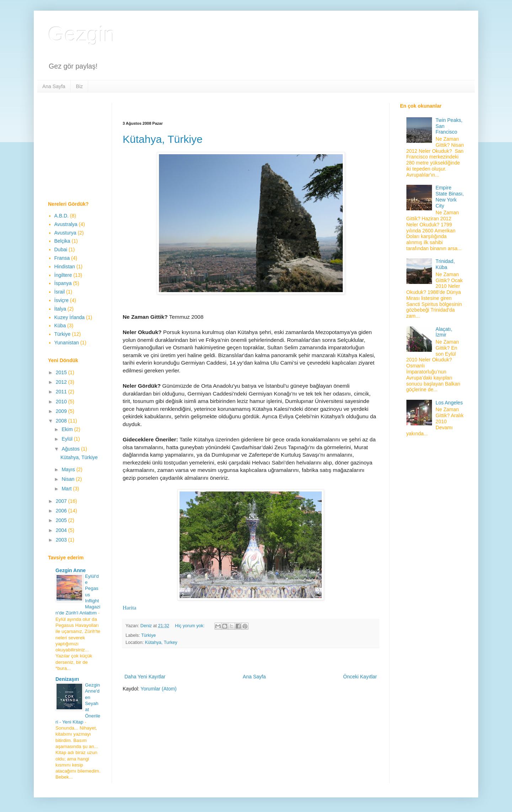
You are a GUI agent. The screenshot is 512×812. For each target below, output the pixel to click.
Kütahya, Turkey (161, 642)
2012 (62, 382)
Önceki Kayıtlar (360, 677)
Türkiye (148, 635)
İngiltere (63, 275)
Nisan (69, 479)
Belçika (62, 241)
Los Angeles (449, 403)
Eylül (68, 439)
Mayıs (69, 469)
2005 (62, 520)
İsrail (60, 292)
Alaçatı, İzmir (444, 332)
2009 (62, 411)
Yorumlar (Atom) (158, 689)
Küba (60, 326)
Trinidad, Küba (445, 264)
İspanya (63, 283)
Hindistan (65, 267)
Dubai (61, 249)
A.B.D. (62, 216)
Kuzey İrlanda (70, 317)
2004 (62, 530)
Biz (79, 86)
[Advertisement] (252, 106)
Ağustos (71, 449)
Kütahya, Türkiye (163, 139)
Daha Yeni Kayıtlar (145, 677)
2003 (62, 540)
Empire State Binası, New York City (450, 197)
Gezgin (82, 34)
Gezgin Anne (71, 570)
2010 (62, 402)
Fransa (62, 258)
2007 (62, 501)
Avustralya (66, 224)
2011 (62, 392)
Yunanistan (67, 343)
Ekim (68, 429)
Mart (67, 489)
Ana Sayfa (54, 86)
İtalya (60, 309)
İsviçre (62, 300)
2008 (62, 421)
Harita (129, 607)
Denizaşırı (67, 679)
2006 (62, 511)
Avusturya (65, 233)
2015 (62, 372)
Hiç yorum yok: (190, 626)
